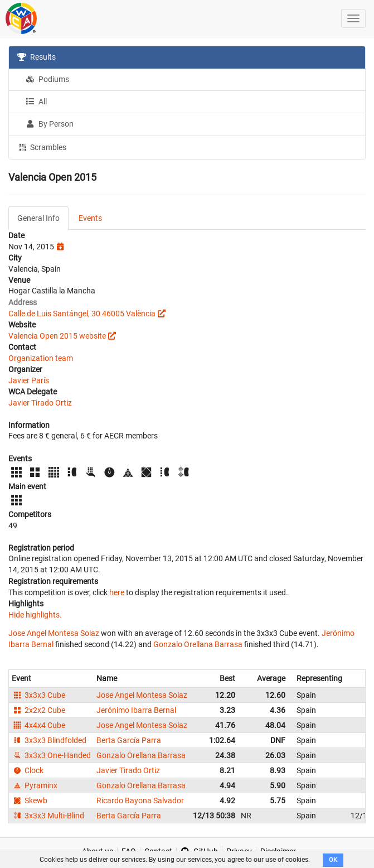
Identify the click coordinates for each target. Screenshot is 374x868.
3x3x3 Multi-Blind (48, 816)
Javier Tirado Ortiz (40, 403)
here (117, 592)
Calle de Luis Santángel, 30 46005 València (82, 314)
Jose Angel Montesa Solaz (54, 633)
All (36, 102)
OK (333, 860)
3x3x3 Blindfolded (49, 740)
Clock (28, 770)
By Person (50, 124)
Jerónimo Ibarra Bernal (136, 710)
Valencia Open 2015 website (57, 336)
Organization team (41, 358)
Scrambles (42, 147)
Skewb (30, 801)
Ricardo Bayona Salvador (140, 801)
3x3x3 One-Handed (51, 755)
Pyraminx (35, 785)
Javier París (29, 380)
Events (90, 218)
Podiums (47, 79)
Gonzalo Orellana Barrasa (198, 644)
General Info (38, 218)
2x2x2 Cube (38, 710)
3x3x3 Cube (38, 695)
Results (37, 57)
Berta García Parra (129, 740)
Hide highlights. (35, 615)
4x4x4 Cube (38, 725)
